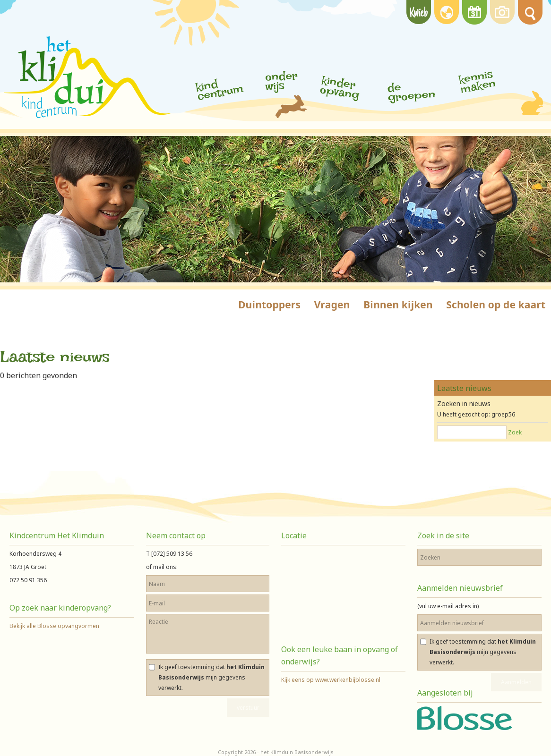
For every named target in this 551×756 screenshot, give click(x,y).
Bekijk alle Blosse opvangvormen (54, 626)
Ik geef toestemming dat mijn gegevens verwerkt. (211, 677)
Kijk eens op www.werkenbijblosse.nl (331, 680)
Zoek (515, 432)
